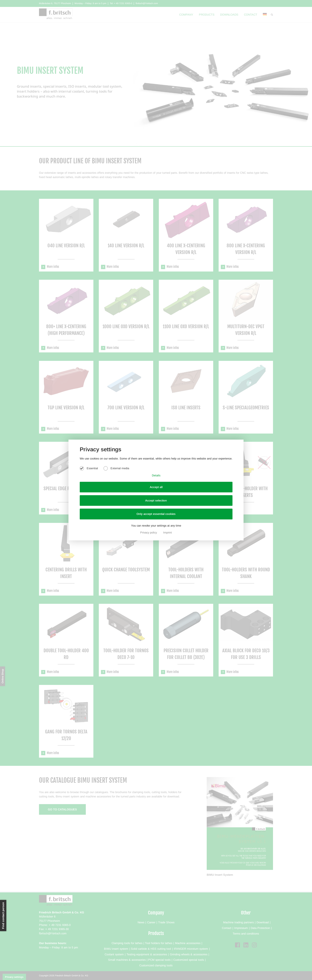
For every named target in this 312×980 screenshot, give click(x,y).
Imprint (167, 533)
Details (156, 475)
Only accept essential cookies (156, 514)
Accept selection (156, 500)
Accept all (156, 487)
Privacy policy (149, 533)
